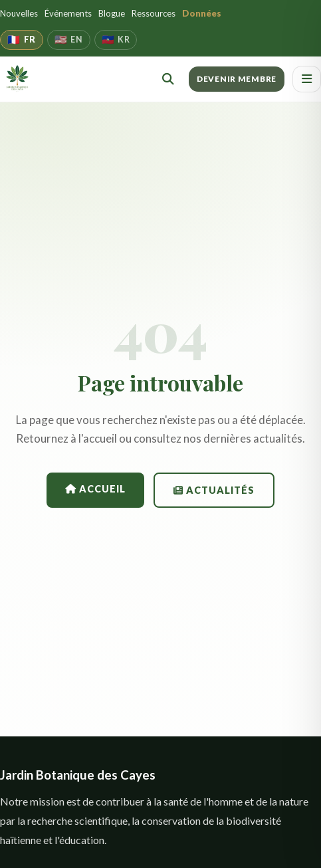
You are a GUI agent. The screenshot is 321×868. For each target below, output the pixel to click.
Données (202, 13)
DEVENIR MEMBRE (237, 79)
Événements (68, 13)
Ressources (154, 13)
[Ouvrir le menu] (307, 79)
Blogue (112, 13)
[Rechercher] (168, 79)
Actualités (214, 490)
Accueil (95, 489)
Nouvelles (19, 13)
